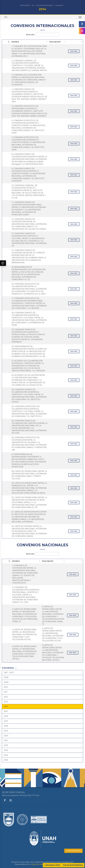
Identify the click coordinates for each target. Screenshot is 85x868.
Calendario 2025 (52, 865)
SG (33, 5)
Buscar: (43, 35)
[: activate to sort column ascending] (75, 42)
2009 (6, 682)
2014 (6, 707)
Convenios (59, 5)
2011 (6, 692)
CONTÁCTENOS (73, 851)
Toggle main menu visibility (80, 18)
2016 (6, 716)
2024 (6, 755)
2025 (6, 760)
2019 (6, 731)
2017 (6, 721)
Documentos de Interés (45, 5)
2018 (6, 726)
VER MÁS (74, 51)
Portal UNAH (25, 5)
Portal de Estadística (73, 865)
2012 (6, 697)
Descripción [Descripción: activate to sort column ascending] (55, 42)
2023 (6, 750)
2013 (6, 702)
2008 (6, 677)
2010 (6, 687)
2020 (6, 736)
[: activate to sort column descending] (6, 42)
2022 (6, 745)
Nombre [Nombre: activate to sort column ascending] (15, 42)
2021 (6, 740)
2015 (6, 711)
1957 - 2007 (9, 673)
